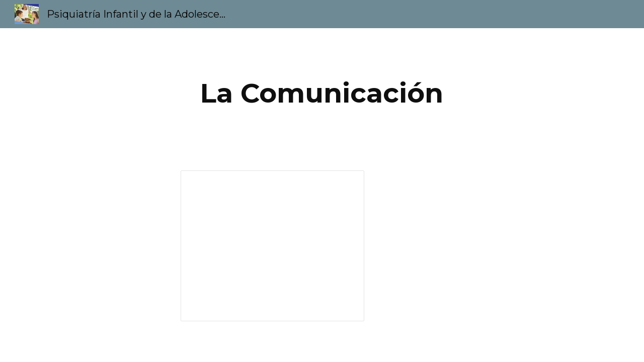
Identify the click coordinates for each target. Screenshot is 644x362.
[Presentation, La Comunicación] (272, 246)
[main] (322, 93)
